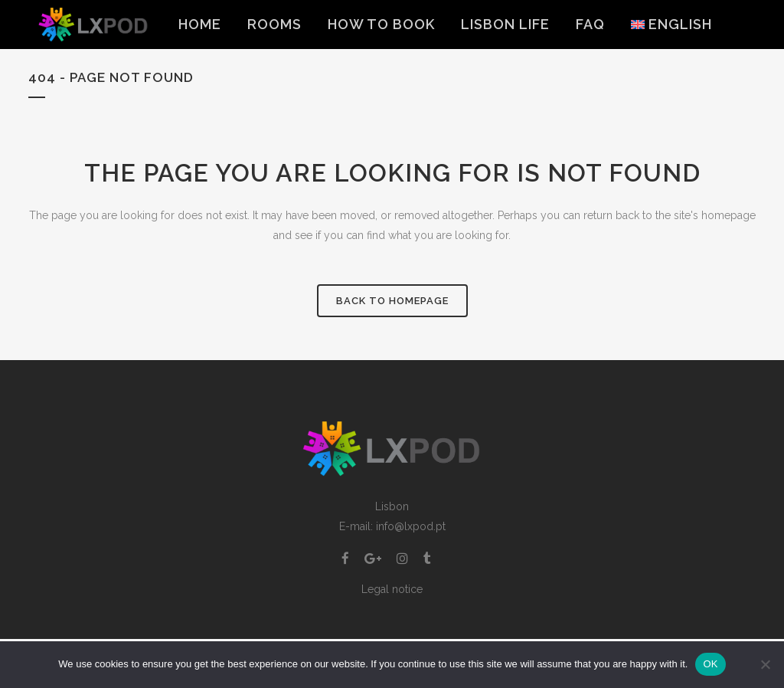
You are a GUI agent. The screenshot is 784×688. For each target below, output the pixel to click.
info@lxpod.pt (411, 526)
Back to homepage (392, 301)
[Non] (765, 664)
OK (710, 664)
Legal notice (392, 589)
